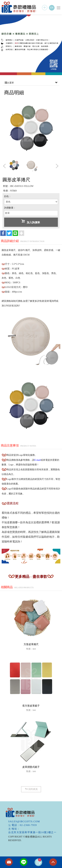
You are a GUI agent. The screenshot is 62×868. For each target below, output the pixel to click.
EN (52, 8)
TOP (53, 862)
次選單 (31, 83)
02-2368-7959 (28, 825)
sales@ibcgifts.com (24, 821)
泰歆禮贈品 (19, 7)
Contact (9, 862)
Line (24, 862)
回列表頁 (31, 789)
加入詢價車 (31, 222)
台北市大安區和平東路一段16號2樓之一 (32, 832)
